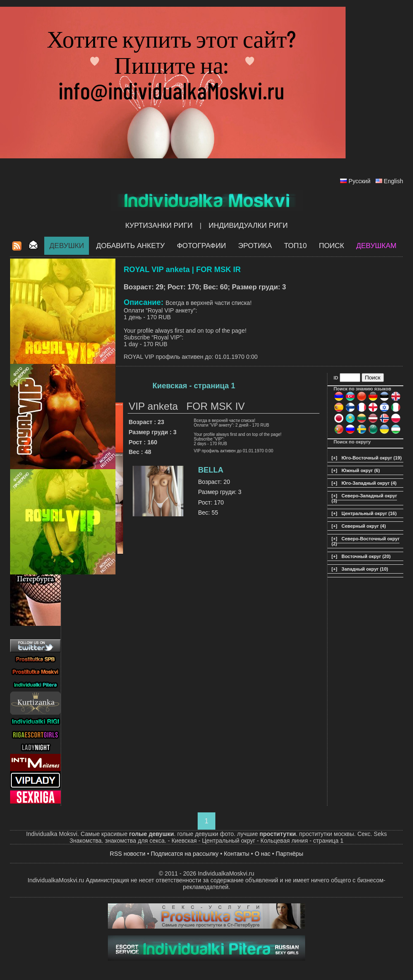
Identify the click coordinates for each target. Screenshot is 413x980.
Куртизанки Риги (159, 226)
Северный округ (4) (363, 526)
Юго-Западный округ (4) (369, 483)
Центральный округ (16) (369, 513)
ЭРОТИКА (255, 246)
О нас (262, 854)
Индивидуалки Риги (248, 226)
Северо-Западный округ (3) (365, 498)
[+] (335, 458)
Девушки (67, 246)
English (394, 181)
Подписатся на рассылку (185, 854)
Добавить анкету (130, 246)
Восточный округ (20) (366, 556)
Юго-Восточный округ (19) (371, 458)
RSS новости (128, 854)
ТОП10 (295, 246)
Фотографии (202, 246)
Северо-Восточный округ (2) (366, 541)
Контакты (236, 854)
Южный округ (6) (361, 470)
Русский (359, 181)
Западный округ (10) (365, 569)
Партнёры (289, 854)
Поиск (332, 246)
